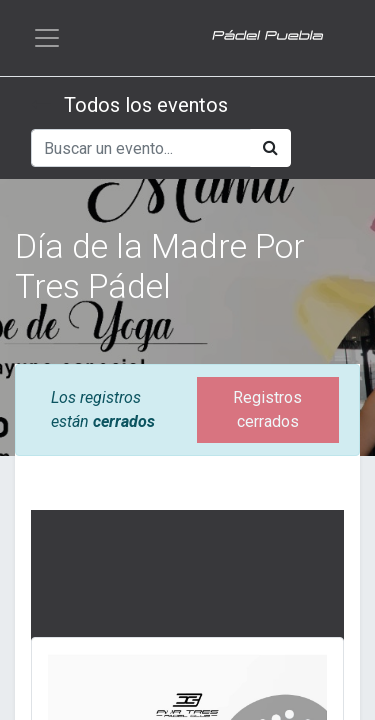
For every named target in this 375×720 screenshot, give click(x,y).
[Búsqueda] (270, 148)
